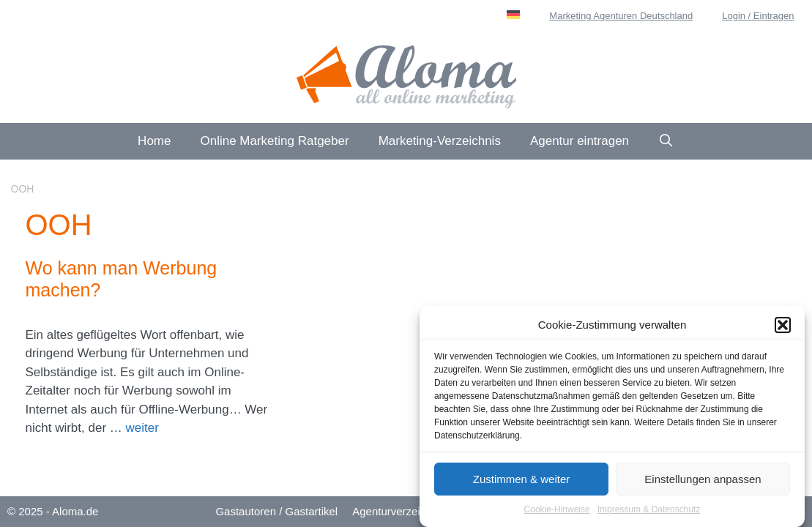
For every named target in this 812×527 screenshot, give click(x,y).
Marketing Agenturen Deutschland (621, 16)
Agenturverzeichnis (399, 511)
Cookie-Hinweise (557, 511)
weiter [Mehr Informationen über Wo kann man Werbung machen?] (142, 428)
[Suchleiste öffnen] (666, 141)
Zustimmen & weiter (522, 481)
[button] (783, 326)
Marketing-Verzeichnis (440, 141)
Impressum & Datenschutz (649, 511)
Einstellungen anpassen (703, 481)
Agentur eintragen (580, 141)
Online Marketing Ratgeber (274, 141)
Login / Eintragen (758, 16)
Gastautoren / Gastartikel (276, 511)
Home (154, 141)
